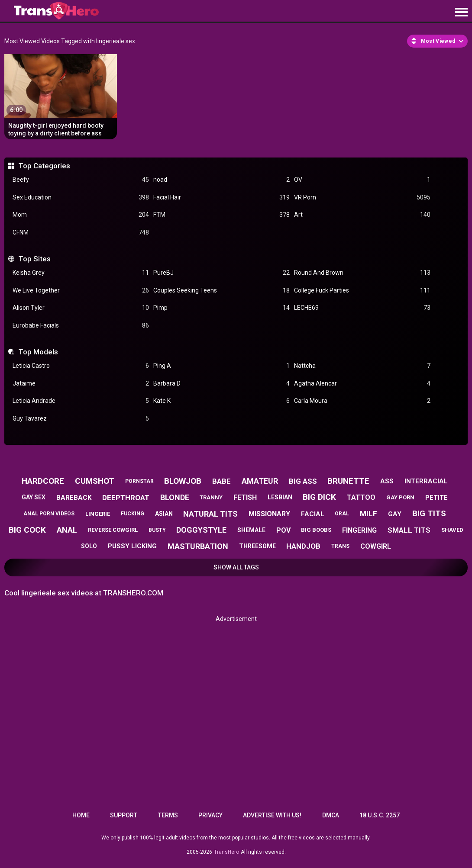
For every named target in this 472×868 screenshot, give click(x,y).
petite (436, 498)
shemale (251, 530)
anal (67, 530)
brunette (348, 481)
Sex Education (81, 198)
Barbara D (221, 384)
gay (395, 514)
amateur (260, 481)
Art (362, 215)
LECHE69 (362, 308)
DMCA (331, 815)
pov (283, 530)
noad (221, 180)
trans (340, 546)
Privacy (210, 815)
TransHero (226, 852)
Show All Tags (236, 567)
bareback (74, 498)
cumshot (95, 481)
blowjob (183, 481)
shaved (452, 530)
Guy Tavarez (81, 419)
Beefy (81, 180)
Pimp (221, 308)
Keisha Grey (81, 273)
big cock (27, 530)
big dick (319, 497)
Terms (168, 815)
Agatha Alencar (362, 384)
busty (157, 530)
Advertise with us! (272, 815)
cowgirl (376, 546)
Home (81, 815)
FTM (221, 215)
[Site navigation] (461, 13)
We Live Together (81, 291)
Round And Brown (362, 273)
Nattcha (362, 366)
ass (387, 481)
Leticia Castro (81, 366)
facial (313, 514)
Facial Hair (221, 198)
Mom (81, 215)
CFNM (81, 233)
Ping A (221, 366)
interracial (426, 481)
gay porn (400, 497)
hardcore (43, 481)
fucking (133, 514)
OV (362, 180)
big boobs (316, 530)
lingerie (98, 514)
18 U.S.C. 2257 (380, 815)
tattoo (361, 497)
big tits (429, 513)
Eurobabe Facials (81, 326)
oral (342, 514)
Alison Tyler (81, 308)
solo (89, 546)
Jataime (81, 384)
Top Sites (35, 259)
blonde (175, 497)
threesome (257, 546)
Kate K (221, 401)
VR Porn (362, 198)
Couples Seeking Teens (221, 291)
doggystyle (201, 530)
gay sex (34, 497)
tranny (211, 497)
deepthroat (126, 498)
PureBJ (221, 273)
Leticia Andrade (81, 401)
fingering (359, 530)
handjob (303, 546)
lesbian (280, 497)
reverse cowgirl (113, 530)
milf (369, 514)
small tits (409, 530)
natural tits (210, 514)
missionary (269, 514)
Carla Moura (362, 401)
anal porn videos (49, 514)
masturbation (198, 546)
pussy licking (132, 546)
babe (221, 481)
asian (164, 514)
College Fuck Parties (362, 291)
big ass (303, 481)
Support (124, 815)
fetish (245, 497)
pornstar (139, 481)
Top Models (38, 352)
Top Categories (44, 166)
